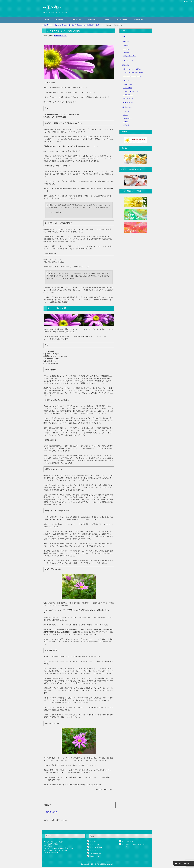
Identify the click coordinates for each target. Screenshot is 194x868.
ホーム (47, 20)
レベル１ (126, 46)
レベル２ (126, 49)
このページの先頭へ (184, 863)
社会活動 (126, 125)
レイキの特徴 (128, 84)
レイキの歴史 (128, 88)
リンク (125, 115)
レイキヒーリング (76, 20)
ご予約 (125, 122)
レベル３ (126, 52)
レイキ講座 (60, 20)
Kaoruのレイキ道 (61, 36)
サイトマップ (190, 2)
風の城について (138, 20)
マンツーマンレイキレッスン (132, 76)
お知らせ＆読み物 (121, 20)
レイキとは (105, 20)
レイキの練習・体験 (96, 847)
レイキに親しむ (128, 95)
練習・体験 (91, 20)
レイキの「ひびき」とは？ (132, 91)
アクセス (126, 111)
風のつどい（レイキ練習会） (132, 69)
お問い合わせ (128, 118)
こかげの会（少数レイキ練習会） (134, 73)
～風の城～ (53, 7)
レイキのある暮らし (128, 841)
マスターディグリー (130, 56)
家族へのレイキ (128, 98)
